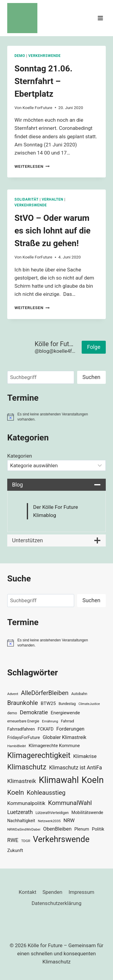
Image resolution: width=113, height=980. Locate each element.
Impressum (81, 892)
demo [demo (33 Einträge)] (12, 713)
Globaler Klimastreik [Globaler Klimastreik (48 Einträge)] (65, 737)
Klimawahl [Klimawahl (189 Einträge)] (59, 780)
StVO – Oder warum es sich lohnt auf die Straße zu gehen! (52, 231)
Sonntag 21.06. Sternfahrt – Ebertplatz (43, 81)
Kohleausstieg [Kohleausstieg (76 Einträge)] (46, 793)
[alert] (56, 417)
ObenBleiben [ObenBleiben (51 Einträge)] (57, 829)
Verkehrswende (44, 56)
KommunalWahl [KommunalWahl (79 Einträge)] (70, 803)
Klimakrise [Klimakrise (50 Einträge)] (85, 756)
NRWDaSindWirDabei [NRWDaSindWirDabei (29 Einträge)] (24, 829)
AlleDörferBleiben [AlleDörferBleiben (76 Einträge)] (45, 693)
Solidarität (27, 199)
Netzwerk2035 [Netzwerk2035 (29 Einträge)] (49, 821)
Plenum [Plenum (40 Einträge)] (82, 829)
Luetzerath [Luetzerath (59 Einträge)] (20, 812)
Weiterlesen (32, 166)
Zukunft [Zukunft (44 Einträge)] (15, 850)
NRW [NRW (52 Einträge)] (69, 820)
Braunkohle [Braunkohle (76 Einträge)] (23, 703)
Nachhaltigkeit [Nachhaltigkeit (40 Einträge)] (21, 821)
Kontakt (28, 892)
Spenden (52, 892)
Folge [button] (94, 347)
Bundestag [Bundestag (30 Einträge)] (67, 704)
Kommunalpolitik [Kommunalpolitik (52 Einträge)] (26, 803)
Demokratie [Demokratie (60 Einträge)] (34, 712)
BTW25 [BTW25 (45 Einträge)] (48, 703)
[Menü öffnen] (100, 18)
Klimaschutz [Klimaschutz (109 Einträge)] (27, 767)
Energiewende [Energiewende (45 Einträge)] (65, 713)
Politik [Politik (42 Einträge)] (98, 829)
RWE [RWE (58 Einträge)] (13, 840)
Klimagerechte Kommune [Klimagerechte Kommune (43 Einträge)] (54, 746)
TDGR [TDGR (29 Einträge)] (26, 841)
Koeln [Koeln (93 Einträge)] (16, 792)
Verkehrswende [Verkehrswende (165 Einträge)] (61, 839)
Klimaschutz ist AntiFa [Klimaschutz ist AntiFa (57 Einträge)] (75, 768)
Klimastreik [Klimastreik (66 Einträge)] (22, 781)
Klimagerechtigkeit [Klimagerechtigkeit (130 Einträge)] (39, 755)
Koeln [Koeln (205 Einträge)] (93, 780)
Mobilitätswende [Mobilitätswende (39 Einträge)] (87, 812)
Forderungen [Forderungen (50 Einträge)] (70, 729)
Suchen (91, 377)
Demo (20, 56)
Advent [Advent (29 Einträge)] (13, 694)
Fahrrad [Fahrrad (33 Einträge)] (67, 721)
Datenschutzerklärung (56, 903)
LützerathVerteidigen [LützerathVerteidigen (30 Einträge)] (52, 813)
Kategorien (20, 456)
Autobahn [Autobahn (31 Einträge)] (79, 694)
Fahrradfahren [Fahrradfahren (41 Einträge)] (21, 729)
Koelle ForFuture (38, 108)
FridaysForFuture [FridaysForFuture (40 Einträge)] (24, 738)
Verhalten (52, 199)
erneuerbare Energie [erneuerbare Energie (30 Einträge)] (23, 721)
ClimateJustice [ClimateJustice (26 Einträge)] (89, 704)
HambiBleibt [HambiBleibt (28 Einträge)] (17, 746)
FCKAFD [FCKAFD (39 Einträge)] (46, 729)
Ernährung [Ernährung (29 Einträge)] (50, 721)
